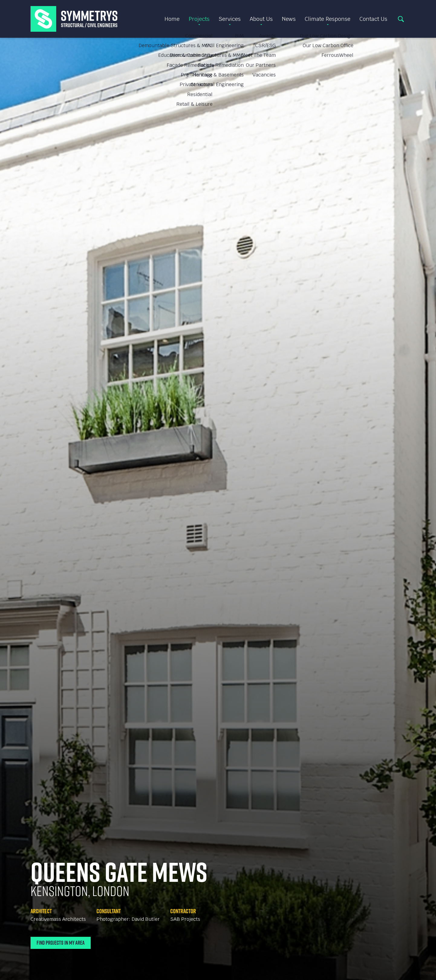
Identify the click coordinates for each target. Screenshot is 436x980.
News (289, 19)
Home (172, 19)
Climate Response (328, 19)
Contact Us (373, 19)
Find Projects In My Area (61, 943)
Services (230, 19)
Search (401, 19)
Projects (199, 19)
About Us (261, 19)
